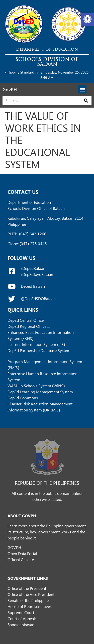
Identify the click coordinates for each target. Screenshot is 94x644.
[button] (87, 19)
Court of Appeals (22, 618)
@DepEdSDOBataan (38, 298)
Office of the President (27, 588)
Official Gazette (21, 559)
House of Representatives (30, 606)
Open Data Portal (22, 553)
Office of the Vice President (31, 594)
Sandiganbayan (21, 624)
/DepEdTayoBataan (37, 274)
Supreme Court (21, 612)
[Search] (86, 101)
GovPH (10, 89)
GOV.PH (14, 547)
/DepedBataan (33, 268)
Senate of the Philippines (29, 600)
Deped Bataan (33, 286)
